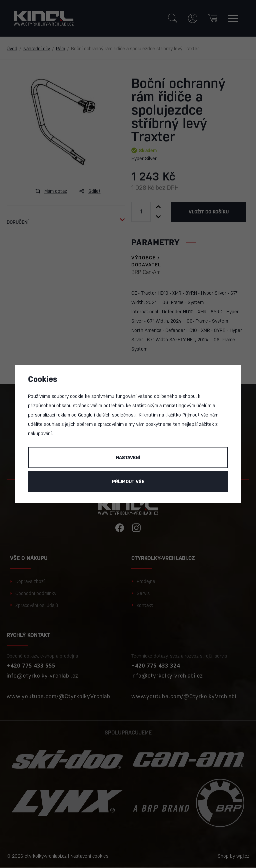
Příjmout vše (128, 481)
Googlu (85, 415)
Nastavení (128, 457)
